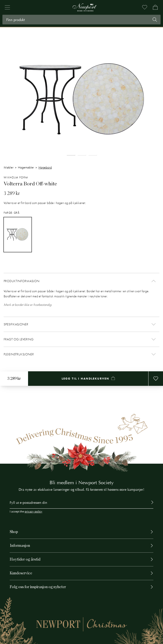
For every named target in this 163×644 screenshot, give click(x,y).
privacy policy (33, 512)
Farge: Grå (11, 213)
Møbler (9, 167)
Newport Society (96, 483)
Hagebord (45, 167)
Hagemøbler (26, 167)
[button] (81, 281)
